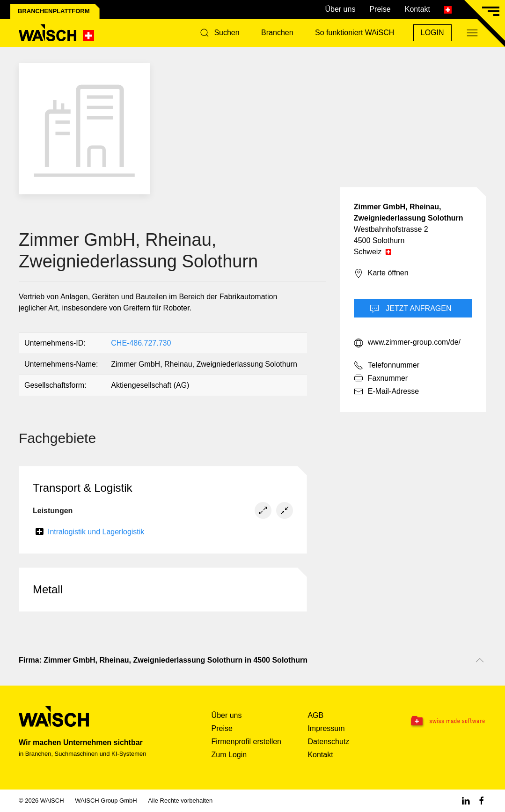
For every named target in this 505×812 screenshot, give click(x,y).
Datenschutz (328, 742)
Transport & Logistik (83, 488)
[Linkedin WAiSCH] (466, 801)
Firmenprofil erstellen (246, 742)
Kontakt (417, 9)
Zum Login (229, 755)
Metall (48, 589)
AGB (315, 715)
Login (432, 33)
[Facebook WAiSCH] (482, 801)
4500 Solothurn (379, 240)
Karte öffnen (381, 273)
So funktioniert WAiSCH (355, 33)
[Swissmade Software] (445, 722)
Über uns (340, 9)
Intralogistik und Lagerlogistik (96, 532)
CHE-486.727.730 (141, 343)
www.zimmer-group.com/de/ (407, 343)
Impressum (326, 728)
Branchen (277, 33)
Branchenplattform (54, 11)
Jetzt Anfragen (411, 309)
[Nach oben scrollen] (480, 660)
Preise (380, 9)
